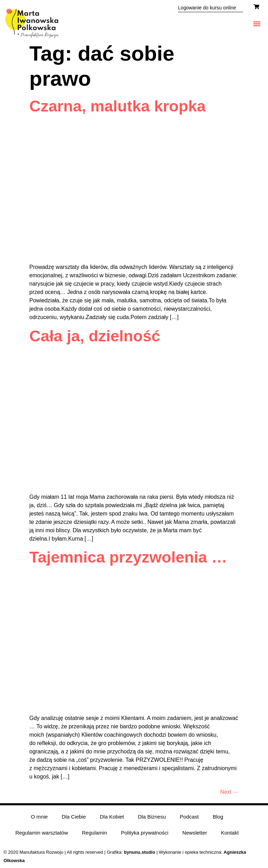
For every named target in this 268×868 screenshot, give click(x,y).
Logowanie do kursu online (207, 8)
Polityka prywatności (145, 833)
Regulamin (95, 833)
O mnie (39, 817)
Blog (218, 817)
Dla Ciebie (74, 817)
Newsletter (195, 833)
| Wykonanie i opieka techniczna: (174, 852)
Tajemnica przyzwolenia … (128, 557)
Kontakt (230, 833)
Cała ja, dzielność (95, 336)
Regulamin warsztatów (42, 833)
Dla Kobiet (112, 817)
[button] (257, 24)
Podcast (189, 817)
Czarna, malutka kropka (117, 106)
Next (229, 792)
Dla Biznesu (152, 817)
